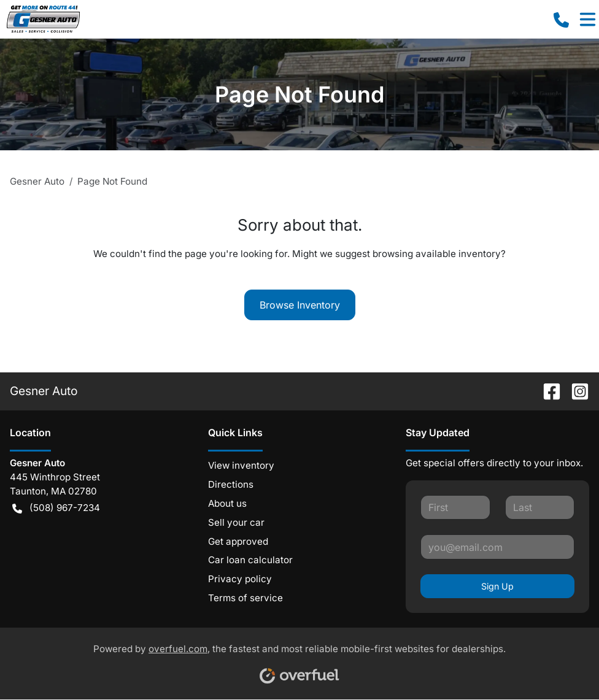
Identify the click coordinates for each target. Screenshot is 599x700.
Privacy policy (240, 579)
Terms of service (245, 598)
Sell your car (236, 522)
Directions (231, 484)
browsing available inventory (437, 254)
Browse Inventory (300, 305)
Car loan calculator (250, 560)
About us (227, 503)
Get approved (238, 541)
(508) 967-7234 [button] (56, 508)
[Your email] (497, 547)
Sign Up (497, 586)
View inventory (241, 465)
